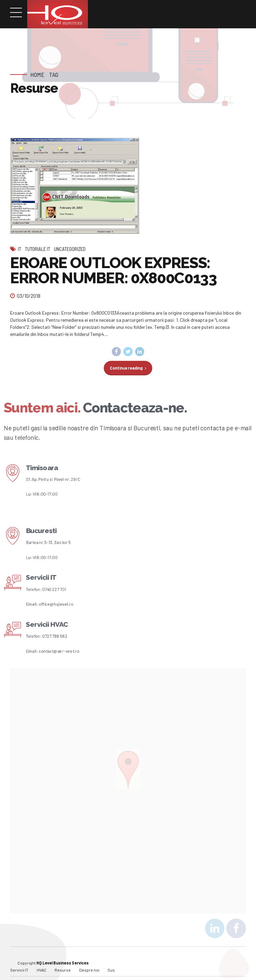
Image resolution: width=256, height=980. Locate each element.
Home (37, 75)
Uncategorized (70, 249)
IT (20, 249)
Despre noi (89, 961)
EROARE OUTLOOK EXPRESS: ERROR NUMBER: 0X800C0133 (114, 270)
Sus (111, 961)
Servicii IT (19, 961)
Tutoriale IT (38, 249)
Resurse (63, 961)
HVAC (42, 961)
